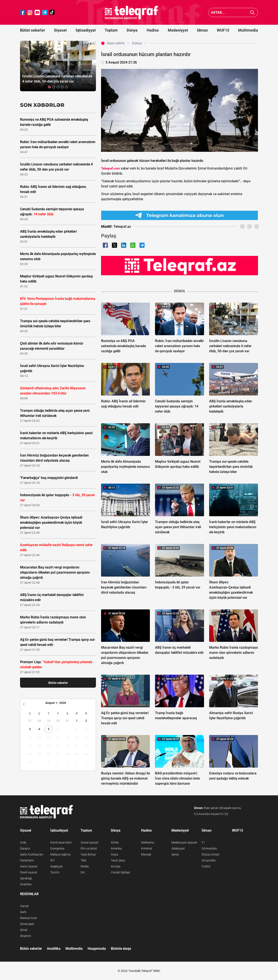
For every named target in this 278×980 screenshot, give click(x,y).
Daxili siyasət (29, 872)
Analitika (26, 884)
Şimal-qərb (27, 924)
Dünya (132, 30)
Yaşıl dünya (88, 854)
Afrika (115, 842)
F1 (203, 842)
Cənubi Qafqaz (121, 872)
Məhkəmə (148, 842)
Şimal (24, 930)
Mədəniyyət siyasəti (184, 842)
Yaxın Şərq (118, 860)
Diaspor (25, 848)
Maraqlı (146, 854)
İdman (202, 30)
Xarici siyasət (29, 866)
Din (83, 872)
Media (85, 866)
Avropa (116, 866)
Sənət (175, 854)
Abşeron (26, 936)
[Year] (65, 703)
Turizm (55, 872)
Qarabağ (26, 878)
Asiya (114, 854)
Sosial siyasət (90, 842)
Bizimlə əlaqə (121, 949)
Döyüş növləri (211, 854)
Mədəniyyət (178, 30)
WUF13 (223, 30)
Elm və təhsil (89, 848)
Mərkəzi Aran (29, 918)
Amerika (116, 848)
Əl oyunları (209, 860)
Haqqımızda (97, 949)
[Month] (51, 703)
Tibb (83, 860)
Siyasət (60, 30)
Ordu (23, 842)
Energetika (57, 848)
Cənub (24, 906)
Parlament (27, 860)
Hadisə (153, 30)
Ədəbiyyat (178, 848)
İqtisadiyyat (86, 30)
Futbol (206, 866)
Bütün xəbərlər (33, 30)
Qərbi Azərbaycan (32, 854)
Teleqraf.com (110, 168)
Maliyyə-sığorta (60, 854)
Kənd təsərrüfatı (61, 842)
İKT (53, 860)
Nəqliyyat (56, 866)
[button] (49, 87)
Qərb (23, 912)
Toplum (111, 30)
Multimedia (248, 30)
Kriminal (147, 848)
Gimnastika (209, 848)
